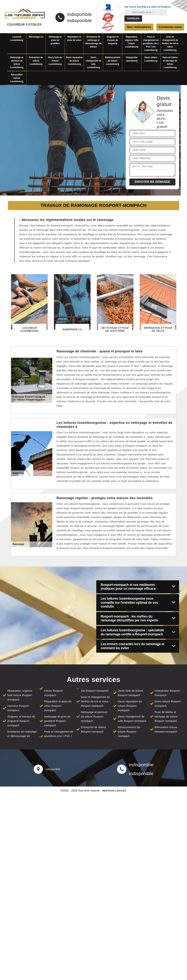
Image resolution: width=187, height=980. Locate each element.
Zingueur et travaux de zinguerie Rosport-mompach (21, 721)
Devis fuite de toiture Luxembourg (55, 61)
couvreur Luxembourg (17, 38)
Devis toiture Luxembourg (151, 59)
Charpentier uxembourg (132, 59)
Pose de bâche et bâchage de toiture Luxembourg (170, 62)
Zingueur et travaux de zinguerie (113, 40)
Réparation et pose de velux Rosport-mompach (58, 706)
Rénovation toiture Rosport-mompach (166, 729)
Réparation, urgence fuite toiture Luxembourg (132, 42)
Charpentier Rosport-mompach (168, 693)
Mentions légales (114, 791)
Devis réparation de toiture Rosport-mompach (130, 706)
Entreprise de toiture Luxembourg (36, 61)
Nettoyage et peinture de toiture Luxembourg (17, 62)
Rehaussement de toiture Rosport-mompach (129, 732)
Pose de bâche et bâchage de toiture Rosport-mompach (166, 717)
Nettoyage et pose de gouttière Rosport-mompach (57, 721)
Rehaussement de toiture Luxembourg (113, 61)
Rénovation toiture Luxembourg (17, 78)
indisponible (80, 14)
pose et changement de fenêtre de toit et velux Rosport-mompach (95, 701)
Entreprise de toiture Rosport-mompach (94, 729)
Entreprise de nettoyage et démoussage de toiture (93, 42)
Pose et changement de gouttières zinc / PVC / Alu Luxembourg (151, 43)
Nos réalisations (139, 27)
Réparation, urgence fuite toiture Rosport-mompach (20, 695)
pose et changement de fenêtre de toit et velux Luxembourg (170, 43)
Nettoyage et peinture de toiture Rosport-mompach (94, 717)
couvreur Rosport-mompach (18, 708)
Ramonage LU (36, 37)
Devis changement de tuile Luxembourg (93, 62)
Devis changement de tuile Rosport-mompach (132, 719)
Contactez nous (170, 27)
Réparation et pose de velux (74, 38)
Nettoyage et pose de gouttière (55, 40)
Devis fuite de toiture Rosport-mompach (131, 693)
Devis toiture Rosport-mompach (168, 704)
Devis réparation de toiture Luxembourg (74, 61)
